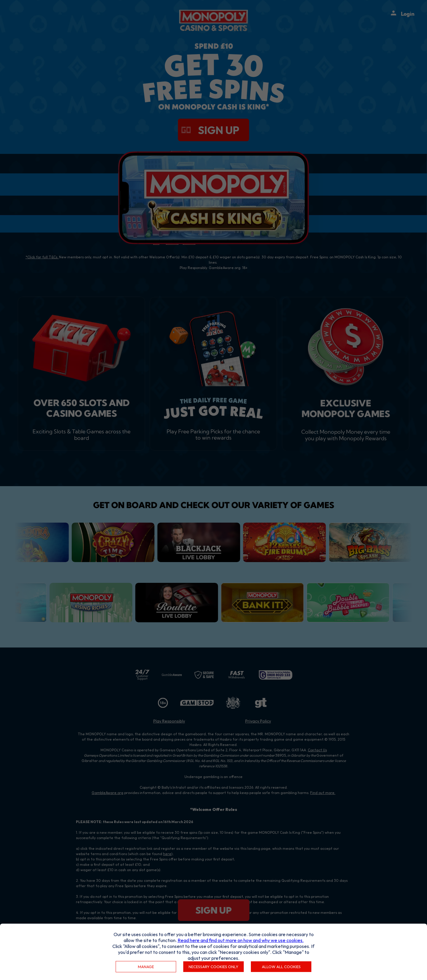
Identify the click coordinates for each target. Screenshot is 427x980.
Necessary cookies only (213, 967)
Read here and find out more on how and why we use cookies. (241, 940)
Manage (146, 967)
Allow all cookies (281, 967)
